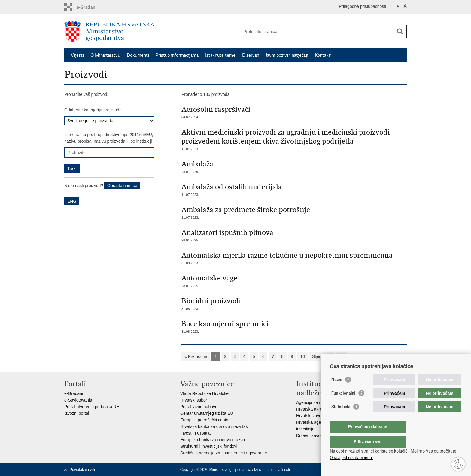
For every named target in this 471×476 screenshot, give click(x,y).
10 (302, 356)
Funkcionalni (343, 405)
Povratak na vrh (82, 470)
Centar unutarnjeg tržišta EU (207, 413)
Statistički (341, 419)
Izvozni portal (77, 413)
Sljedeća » (322, 356)
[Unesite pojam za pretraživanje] (316, 31)
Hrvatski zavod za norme (319, 416)
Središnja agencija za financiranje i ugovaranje (224, 453)
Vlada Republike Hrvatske (204, 393)
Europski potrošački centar (205, 420)
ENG (72, 201)
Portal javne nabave (199, 407)
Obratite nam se (122, 186)
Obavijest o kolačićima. (351, 458)
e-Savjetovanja (78, 400)
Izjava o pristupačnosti (272, 470)
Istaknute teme (220, 55)
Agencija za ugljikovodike (320, 402)
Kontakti (323, 55)
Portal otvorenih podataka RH (92, 407)
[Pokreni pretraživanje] (400, 31)
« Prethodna (196, 356)
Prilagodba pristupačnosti (362, 6)
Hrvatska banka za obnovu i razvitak (214, 426)
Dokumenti (138, 55)
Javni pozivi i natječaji (287, 55)
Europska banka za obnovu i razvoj (213, 440)
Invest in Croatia (195, 433)
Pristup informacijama (177, 55)
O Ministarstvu (105, 55)
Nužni (337, 392)
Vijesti (77, 55)
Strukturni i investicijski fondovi (209, 446)
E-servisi (251, 55)
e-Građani (74, 393)
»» (341, 356)
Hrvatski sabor (194, 400)
